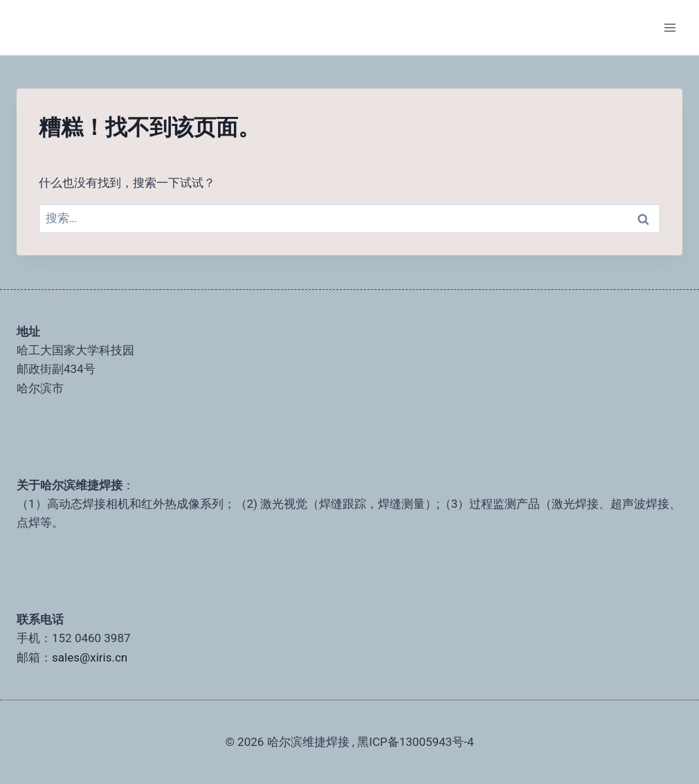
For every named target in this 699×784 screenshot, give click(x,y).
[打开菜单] (670, 27)
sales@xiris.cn (90, 657)
